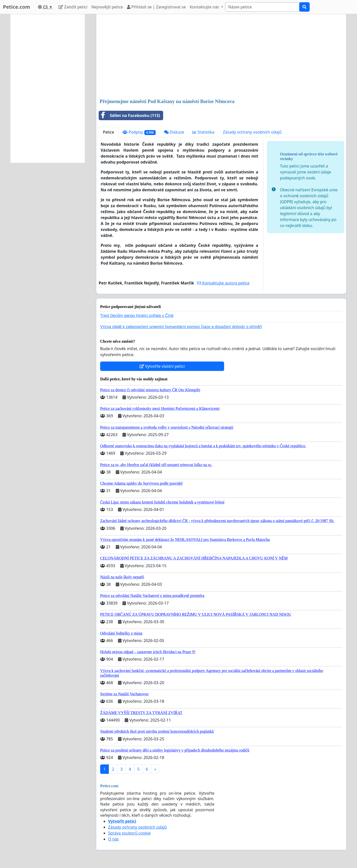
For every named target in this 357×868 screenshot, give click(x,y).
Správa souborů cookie (129, 833)
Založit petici (73, 7)
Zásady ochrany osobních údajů (252, 132)
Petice (108, 132)
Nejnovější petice (107, 7)
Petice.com (16, 7)
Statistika (203, 132)
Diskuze (174, 132)
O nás (113, 839)
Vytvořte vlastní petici (162, 366)
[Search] (262, 7)
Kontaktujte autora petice (223, 283)
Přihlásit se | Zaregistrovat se (156, 7)
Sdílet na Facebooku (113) (129, 115)
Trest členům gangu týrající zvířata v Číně (137, 316)
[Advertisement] (221, 57)
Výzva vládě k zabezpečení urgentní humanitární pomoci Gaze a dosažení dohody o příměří (181, 327)
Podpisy (139, 132)
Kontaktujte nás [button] (205, 7)
